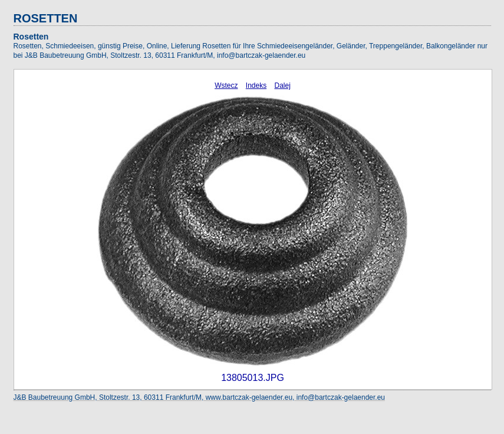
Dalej (283, 86)
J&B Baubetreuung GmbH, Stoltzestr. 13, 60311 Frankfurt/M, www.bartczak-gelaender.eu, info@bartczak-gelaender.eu (200, 397)
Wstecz (226, 86)
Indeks (256, 86)
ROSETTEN (46, 18)
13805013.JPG (253, 378)
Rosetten (31, 37)
